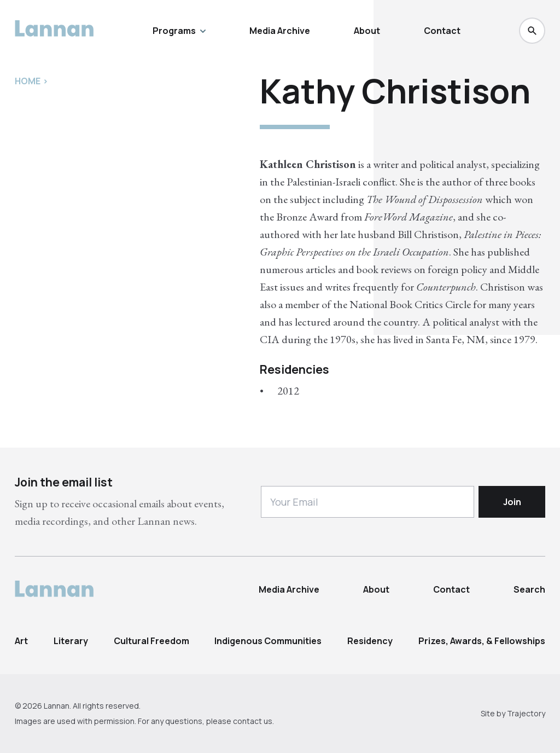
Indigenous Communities (268, 641)
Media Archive (280, 31)
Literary (71, 641)
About (367, 31)
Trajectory (526, 713)
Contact (442, 31)
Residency (370, 641)
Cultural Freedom (151, 641)
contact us (253, 721)
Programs (179, 31)
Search (529, 589)
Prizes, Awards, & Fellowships (482, 641)
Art (21, 641)
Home (28, 81)
